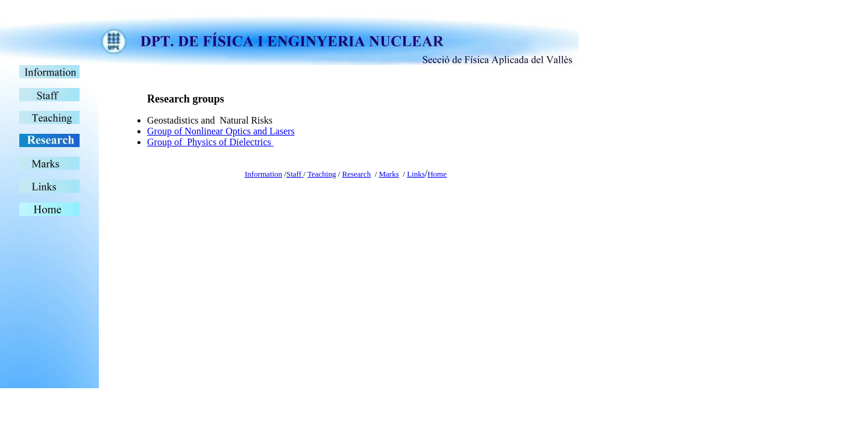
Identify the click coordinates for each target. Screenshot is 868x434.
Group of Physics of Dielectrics (210, 142)
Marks (389, 174)
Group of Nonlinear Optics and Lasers (221, 131)
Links (416, 174)
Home (437, 174)
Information (263, 174)
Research (357, 174)
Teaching (322, 174)
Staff (295, 174)
